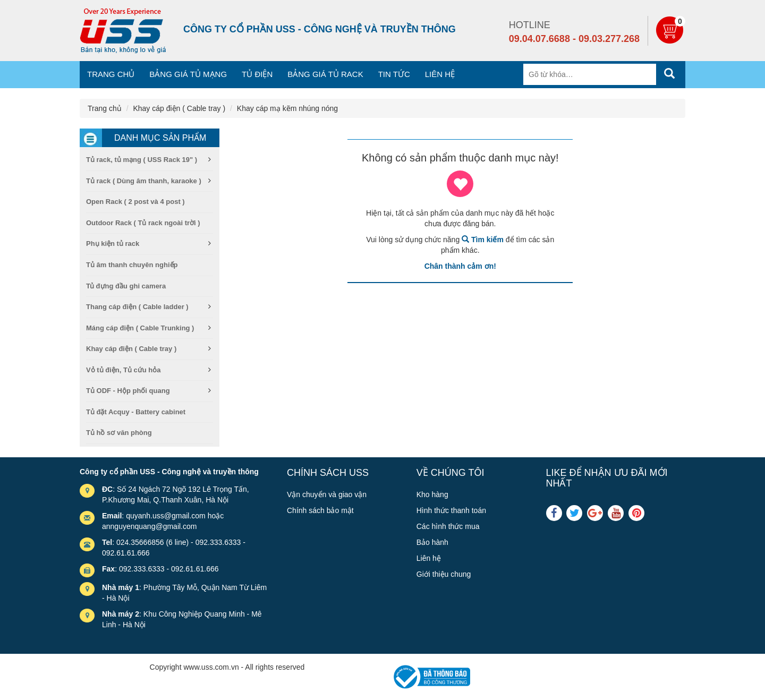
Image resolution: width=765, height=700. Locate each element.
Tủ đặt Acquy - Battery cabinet (136, 412)
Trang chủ (111, 74)
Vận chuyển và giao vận (327, 494)
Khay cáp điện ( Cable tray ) (179, 108)
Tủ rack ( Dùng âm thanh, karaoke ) (144, 181)
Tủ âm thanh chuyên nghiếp (132, 265)
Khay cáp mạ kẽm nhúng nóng (287, 108)
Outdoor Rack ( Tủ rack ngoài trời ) (143, 223)
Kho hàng (432, 494)
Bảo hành (432, 542)
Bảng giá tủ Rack (325, 74)
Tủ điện (257, 74)
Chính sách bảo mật (320, 510)
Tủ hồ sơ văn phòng (119, 433)
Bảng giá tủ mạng (188, 74)
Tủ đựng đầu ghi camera (126, 286)
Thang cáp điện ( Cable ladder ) (137, 307)
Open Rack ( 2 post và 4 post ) (135, 202)
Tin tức (394, 74)
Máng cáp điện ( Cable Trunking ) (140, 328)
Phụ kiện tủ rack (113, 244)
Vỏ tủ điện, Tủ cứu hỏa (123, 370)
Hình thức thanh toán (451, 510)
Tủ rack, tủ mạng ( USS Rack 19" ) (142, 160)
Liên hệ (440, 74)
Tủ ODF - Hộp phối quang (128, 391)
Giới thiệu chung (444, 574)
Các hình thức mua (448, 526)
